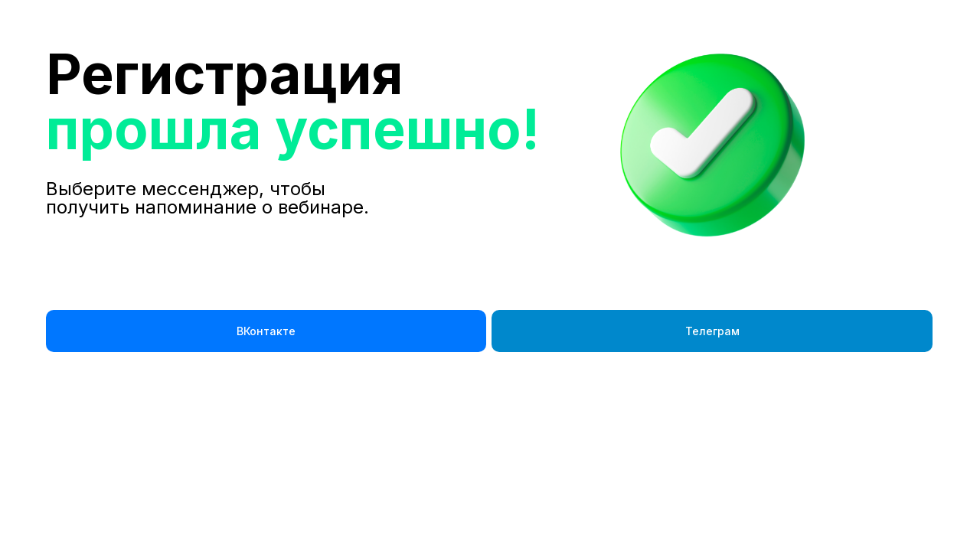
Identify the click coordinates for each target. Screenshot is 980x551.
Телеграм (712, 331)
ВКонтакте (266, 331)
